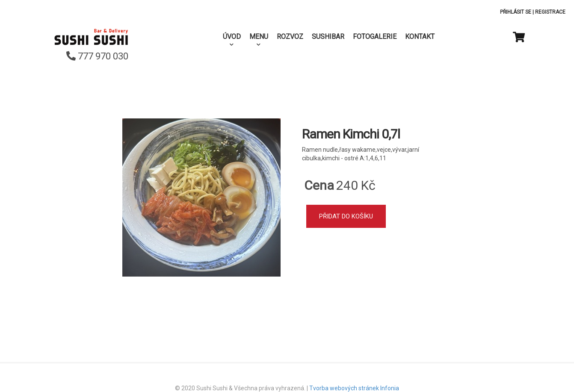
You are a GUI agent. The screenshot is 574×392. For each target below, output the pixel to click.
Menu (259, 37)
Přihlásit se (516, 12)
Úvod (232, 37)
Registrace (550, 12)
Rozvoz (290, 37)
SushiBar (328, 37)
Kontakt (420, 37)
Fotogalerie (375, 37)
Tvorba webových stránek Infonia (354, 388)
